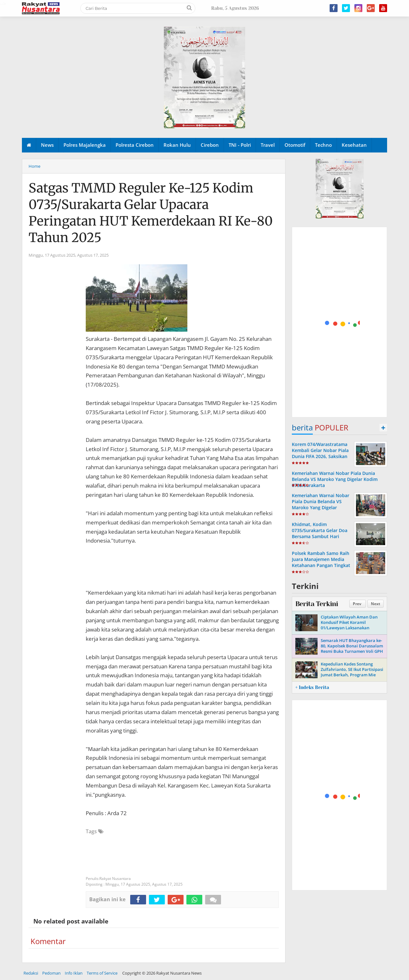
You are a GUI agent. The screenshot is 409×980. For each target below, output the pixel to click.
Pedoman (51, 973)
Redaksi (31, 973)
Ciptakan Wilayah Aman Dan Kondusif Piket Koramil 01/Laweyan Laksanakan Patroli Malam (349, 625)
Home (34, 166)
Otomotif (295, 145)
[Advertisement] (340, 322)
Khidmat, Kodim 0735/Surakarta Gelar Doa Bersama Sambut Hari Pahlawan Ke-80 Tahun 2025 (320, 537)
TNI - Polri (240, 145)
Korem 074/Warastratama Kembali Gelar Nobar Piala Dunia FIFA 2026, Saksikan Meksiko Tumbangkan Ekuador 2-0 (320, 456)
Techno (323, 145)
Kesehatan (354, 145)
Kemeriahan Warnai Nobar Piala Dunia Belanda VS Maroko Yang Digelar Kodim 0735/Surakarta (335, 479)
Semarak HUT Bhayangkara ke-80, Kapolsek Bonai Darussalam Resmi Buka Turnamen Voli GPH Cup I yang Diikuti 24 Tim (352, 649)
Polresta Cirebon (135, 145)
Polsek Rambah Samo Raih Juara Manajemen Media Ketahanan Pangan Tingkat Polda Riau (321, 562)
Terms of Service (102, 973)
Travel (268, 145)
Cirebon (210, 145)
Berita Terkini (317, 604)
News (47, 145)
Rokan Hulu (177, 145)
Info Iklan (74, 973)
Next (375, 604)
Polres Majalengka (85, 145)
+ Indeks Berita (312, 687)
